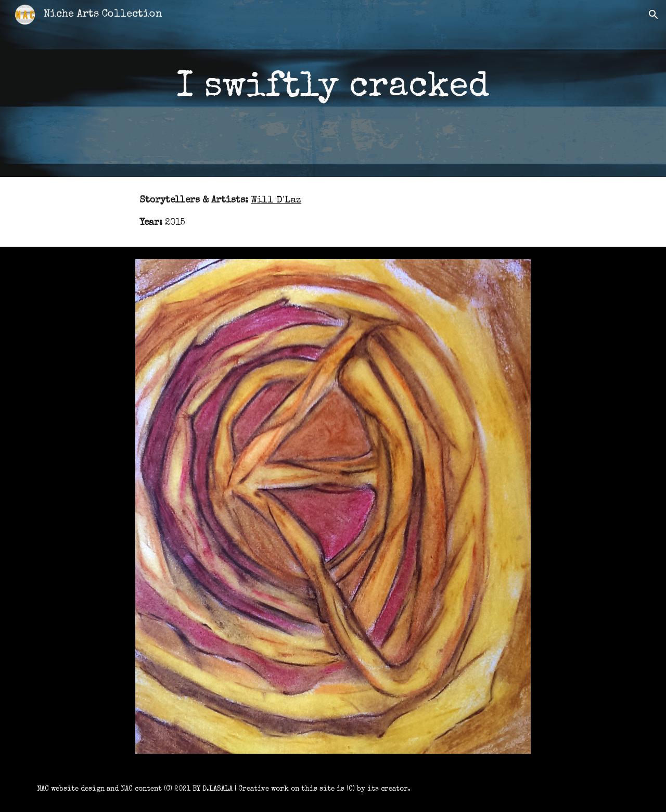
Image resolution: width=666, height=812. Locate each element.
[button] (654, 15)
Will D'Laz (276, 201)
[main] (333, 88)
